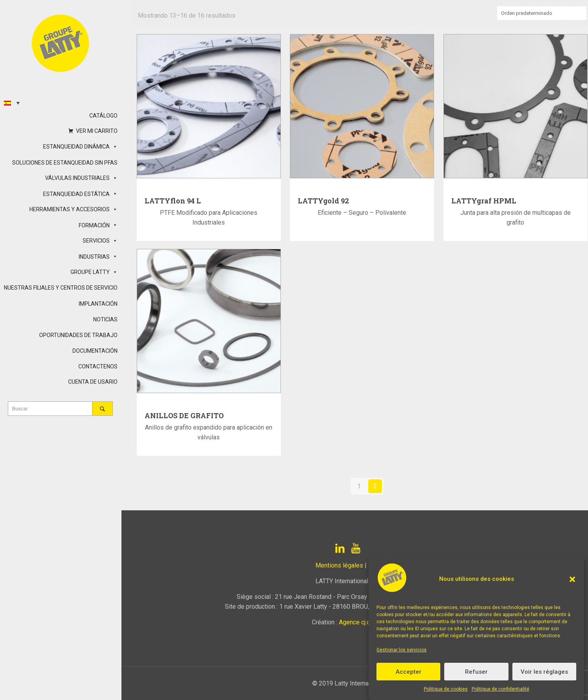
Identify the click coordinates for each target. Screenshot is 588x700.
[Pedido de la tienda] (542, 13)
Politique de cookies (446, 689)
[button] (572, 579)
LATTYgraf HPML (484, 201)
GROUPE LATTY (94, 272)
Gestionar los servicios (402, 650)
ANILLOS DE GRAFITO (184, 415)
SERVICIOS (100, 241)
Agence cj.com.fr (361, 622)
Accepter (409, 672)
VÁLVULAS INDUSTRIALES (81, 178)
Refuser (476, 672)
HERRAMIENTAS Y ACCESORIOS (73, 209)
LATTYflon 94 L (173, 201)
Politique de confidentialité (500, 689)
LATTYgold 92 (323, 201)
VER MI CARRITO (97, 131)
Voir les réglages (544, 672)
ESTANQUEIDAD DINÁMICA (80, 147)
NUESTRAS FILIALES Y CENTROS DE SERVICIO (61, 288)
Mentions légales (339, 565)
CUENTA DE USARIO (93, 382)
